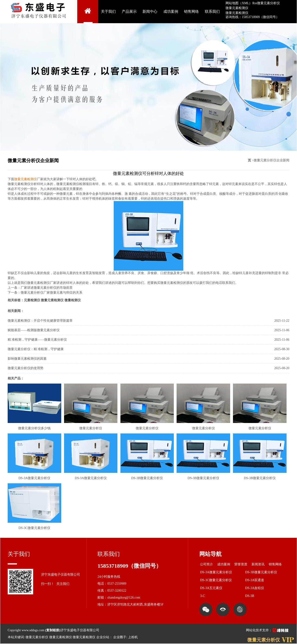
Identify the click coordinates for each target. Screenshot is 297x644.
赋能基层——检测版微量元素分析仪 (34, 330)
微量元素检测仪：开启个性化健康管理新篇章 (40, 321)
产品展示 (129, 11)
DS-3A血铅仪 (255, 588)
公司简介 (207, 564)
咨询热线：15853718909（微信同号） (252, 17)
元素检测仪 (32, 300)
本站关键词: (16, 637)
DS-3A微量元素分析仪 (216, 572)
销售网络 (191, 11)
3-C (202, 596)
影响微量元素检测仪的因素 (27, 359)
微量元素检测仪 (237, 8)
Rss (255, 3)
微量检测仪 (73, 300)
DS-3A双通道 (255, 580)
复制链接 (53, 630)
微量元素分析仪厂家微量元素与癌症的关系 (52, 293)
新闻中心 (150, 11)
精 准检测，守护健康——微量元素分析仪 (37, 340)
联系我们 (212, 11)
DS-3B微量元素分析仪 (261, 572)
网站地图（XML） (239, 3)
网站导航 (210, 554)
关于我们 (108, 11)
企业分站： (104, 637)
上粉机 (133, 637)
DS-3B (250, 596)
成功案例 (171, 11)
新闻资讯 (258, 564)
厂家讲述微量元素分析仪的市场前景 (47, 288)
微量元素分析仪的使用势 (26, 368)
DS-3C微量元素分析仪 (216, 580)
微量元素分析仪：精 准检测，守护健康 (36, 349)
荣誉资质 (241, 564)
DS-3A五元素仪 (211, 588)
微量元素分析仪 (268, 3)
